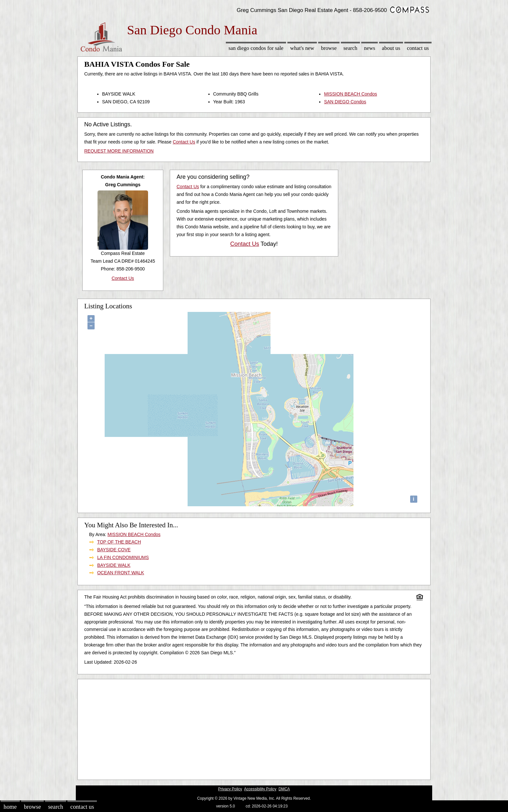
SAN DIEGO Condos (345, 102)
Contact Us (418, 48)
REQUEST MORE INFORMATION (119, 151)
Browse (329, 48)
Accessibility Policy (260, 789)
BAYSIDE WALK (114, 565)
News (370, 48)
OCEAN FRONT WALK (121, 573)
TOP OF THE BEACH (119, 542)
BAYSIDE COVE (114, 550)
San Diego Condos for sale (256, 48)
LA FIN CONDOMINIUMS (123, 557)
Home (10, 807)
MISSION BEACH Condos (350, 94)
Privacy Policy (230, 789)
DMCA (284, 789)
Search (350, 48)
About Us (391, 48)
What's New (302, 48)
